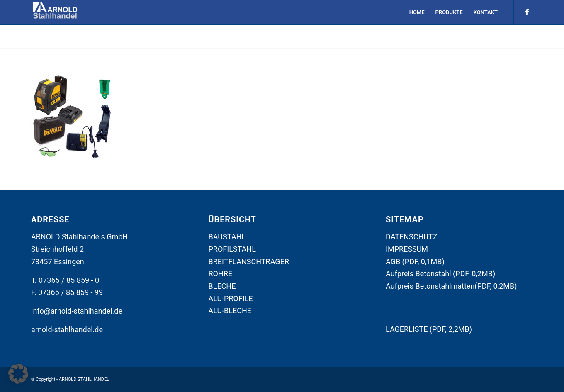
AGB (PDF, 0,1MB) (415, 262)
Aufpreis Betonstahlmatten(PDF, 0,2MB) (451, 286)
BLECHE (222, 286)
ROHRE (221, 274)
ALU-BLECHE (230, 310)
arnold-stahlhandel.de (67, 330)
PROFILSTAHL (232, 249)
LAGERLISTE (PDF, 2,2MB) (429, 329)
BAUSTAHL (227, 237)
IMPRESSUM (407, 249)
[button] (18, 374)
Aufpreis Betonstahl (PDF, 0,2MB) (440, 274)
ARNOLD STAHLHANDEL (84, 379)
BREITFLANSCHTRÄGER (249, 262)
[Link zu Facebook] (527, 12)
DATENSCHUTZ (412, 237)
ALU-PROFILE (231, 298)
